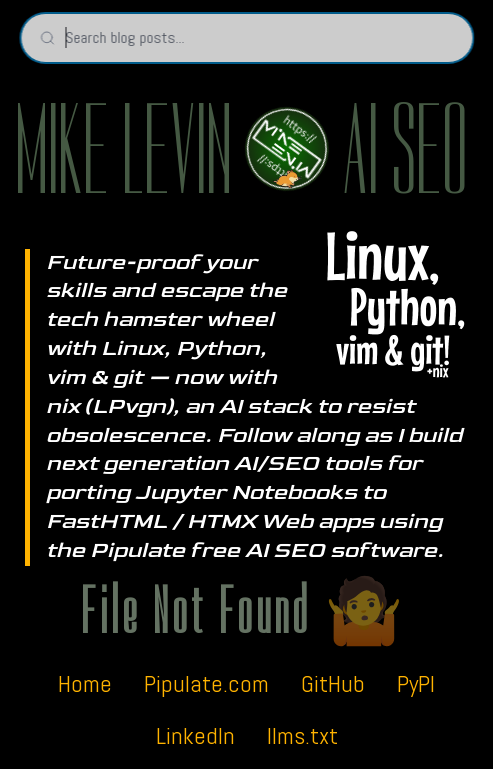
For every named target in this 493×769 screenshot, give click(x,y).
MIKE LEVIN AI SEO (241, 151)
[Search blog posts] (246, 38)
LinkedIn (195, 735)
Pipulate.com (206, 683)
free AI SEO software (313, 550)
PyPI (416, 683)
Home (85, 683)
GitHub (333, 683)
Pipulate (137, 550)
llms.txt (302, 735)
